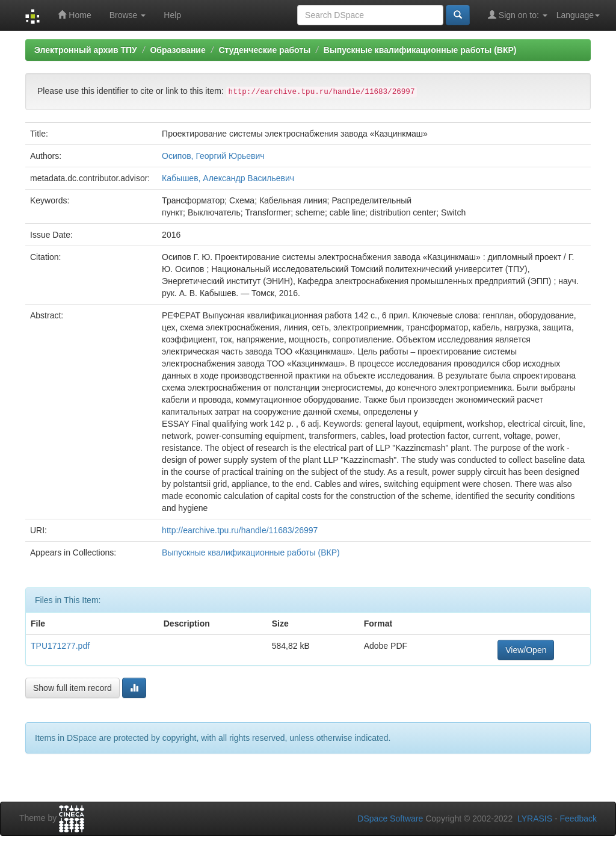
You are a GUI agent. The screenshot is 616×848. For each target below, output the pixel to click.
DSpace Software (390, 819)
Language (578, 15)
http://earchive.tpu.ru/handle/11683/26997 (240, 530)
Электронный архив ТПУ (86, 50)
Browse (128, 15)
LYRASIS (535, 819)
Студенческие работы (264, 50)
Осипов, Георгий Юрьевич (213, 156)
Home (74, 15)
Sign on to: (518, 15)
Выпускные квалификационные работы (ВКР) (420, 50)
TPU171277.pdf (60, 646)
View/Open (526, 650)
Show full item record (72, 688)
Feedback (578, 819)
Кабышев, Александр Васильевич (228, 178)
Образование (177, 50)
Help (172, 15)
